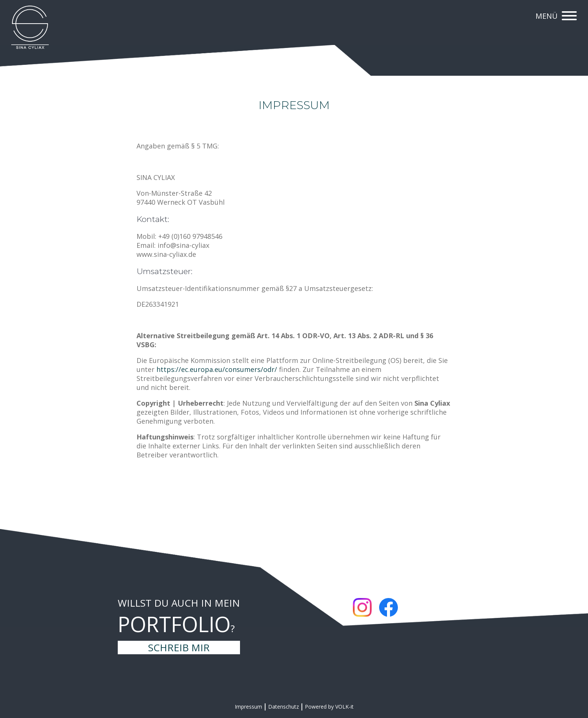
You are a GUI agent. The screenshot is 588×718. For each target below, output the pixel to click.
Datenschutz (283, 707)
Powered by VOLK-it (329, 707)
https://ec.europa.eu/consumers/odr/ (217, 369)
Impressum (248, 707)
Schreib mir (179, 648)
